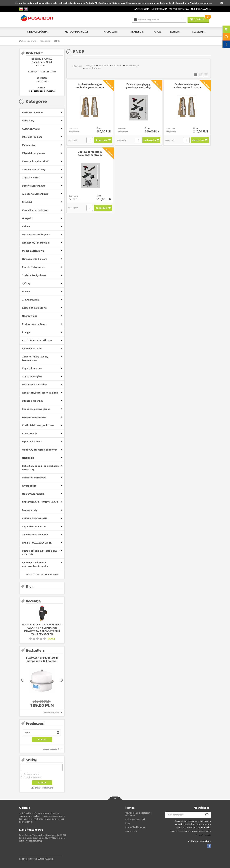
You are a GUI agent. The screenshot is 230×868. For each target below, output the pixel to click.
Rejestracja (161, 9)
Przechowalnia (181, 9)
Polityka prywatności (135, 819)
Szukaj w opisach (32, 774)
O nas (158, 32)
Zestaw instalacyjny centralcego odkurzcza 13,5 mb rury (187, 87)
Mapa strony (131, 831)
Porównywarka (203, 9)
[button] (42, 733)
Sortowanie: (77, 66)
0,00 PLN (199, 19)
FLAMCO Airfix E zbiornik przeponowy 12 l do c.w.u (42, 659)
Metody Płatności (76, 32)
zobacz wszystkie (52, 713)
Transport (138, 32)
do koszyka (102, 140)
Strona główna (37, 32)
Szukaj (31, 760)
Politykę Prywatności (203, 835)
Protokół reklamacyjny (136, 827)
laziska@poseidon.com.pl (42, 91)
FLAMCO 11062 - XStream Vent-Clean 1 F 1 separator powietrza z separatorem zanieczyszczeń (42, 629)
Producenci (111, 32)
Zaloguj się (143, 9)
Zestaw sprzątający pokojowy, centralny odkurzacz (90, 155)
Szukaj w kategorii (33, 777)
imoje (128, 823)
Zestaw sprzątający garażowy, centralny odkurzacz (138, 87)
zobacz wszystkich (51, 749)
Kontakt (176, 32)
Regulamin (199, 32)
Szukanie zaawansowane (42, 788)
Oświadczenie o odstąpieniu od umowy (138, 814)
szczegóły (73, 140)
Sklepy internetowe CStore (32, 859)
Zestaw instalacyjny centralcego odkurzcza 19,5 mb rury (90, 87)
